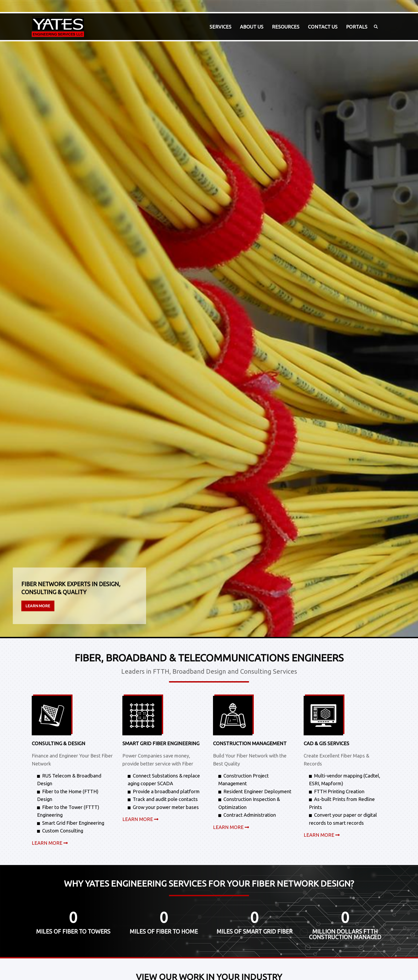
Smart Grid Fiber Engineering (73, 823)
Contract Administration (250, 815)
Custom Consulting (63, 831)
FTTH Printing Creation (339, 791)
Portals (357, 27)
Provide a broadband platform (166, 791)
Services (220, 27)
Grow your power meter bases (166, 807)
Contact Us (323, 27)
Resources (286, 27)
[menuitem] (220, 27)
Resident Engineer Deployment (257, 791)
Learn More (38, 606)
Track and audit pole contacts (165, 799)
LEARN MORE (50, 843)
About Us (252, 27)
